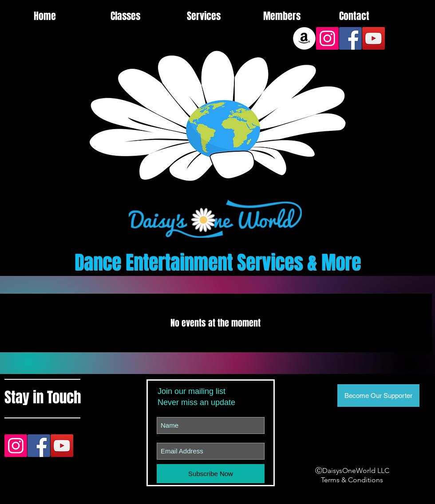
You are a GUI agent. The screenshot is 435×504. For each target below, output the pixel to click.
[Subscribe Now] (211, 474)
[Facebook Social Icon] (350, 38)
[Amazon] (304, 38)
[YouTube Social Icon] (374, 38)
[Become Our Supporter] (378, 396)
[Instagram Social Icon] (327, 38)
